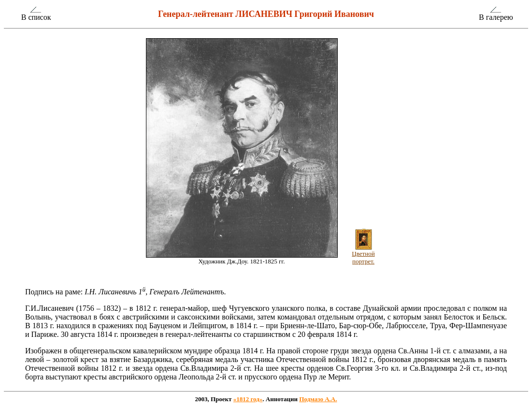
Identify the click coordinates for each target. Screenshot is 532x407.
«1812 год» (248, 399)
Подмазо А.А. (318, 399)
